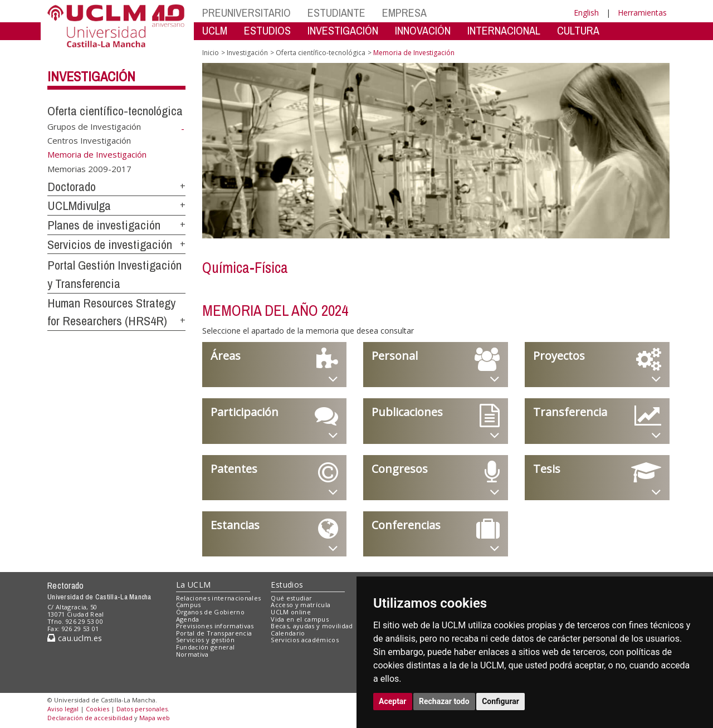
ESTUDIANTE (336, 13)
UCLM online (291, 612)
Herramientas (642, 13)
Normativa (192, 654)
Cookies (97, 709)
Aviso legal (63, 709)
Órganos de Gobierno (210, 612)
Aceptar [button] (393, 701)
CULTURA (578, 30)
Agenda (188, 619)
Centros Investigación (89, 140)
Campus (189, 605)
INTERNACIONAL (504, 30)
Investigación (91, 76)
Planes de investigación (104, 225)
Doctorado (72, 187)
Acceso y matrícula (301, 605)
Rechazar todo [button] (444, 701)
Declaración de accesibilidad (90, 718)
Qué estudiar (291, 598)
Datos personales (142, 709)
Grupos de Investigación (94, 126)
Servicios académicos (305, 640)
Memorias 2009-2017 (89, 168)
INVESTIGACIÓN (343, 30)
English (586, 13)
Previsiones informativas (215, 626)
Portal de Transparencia (214, 633)
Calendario (288, 633)
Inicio (211, 53)
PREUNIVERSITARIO (246, 13)
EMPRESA (404, 13)
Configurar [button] (500, 701)
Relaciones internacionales (219, 598)
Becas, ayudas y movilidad (312, 626)
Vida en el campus (300, 619)
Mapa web (155, 718)
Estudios (287, 585)
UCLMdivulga (79, 206)
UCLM (215, 30)
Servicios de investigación (110, 245)
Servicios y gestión (205, 640)
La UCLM (194, 585)
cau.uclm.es (75, 638)
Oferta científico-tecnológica (115, 111)
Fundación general (206, 647)
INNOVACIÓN (423, 30)
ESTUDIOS (267, 30)
